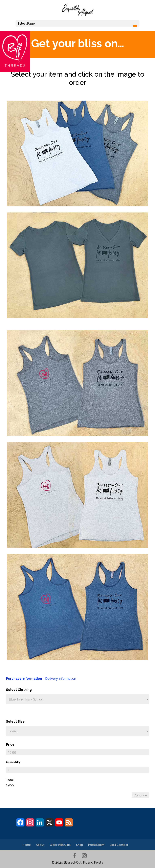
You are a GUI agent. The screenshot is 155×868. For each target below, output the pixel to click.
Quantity (13, 762)
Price (10, 745)
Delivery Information (61, 679)
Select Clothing (19, 690)
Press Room (96, 845)
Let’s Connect (119, 845)
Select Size (15, 722)
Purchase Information (24, 679)
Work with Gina (60, 845)
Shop (79, 845)
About (40, 845)
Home (27, 845)
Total (10, 780)
